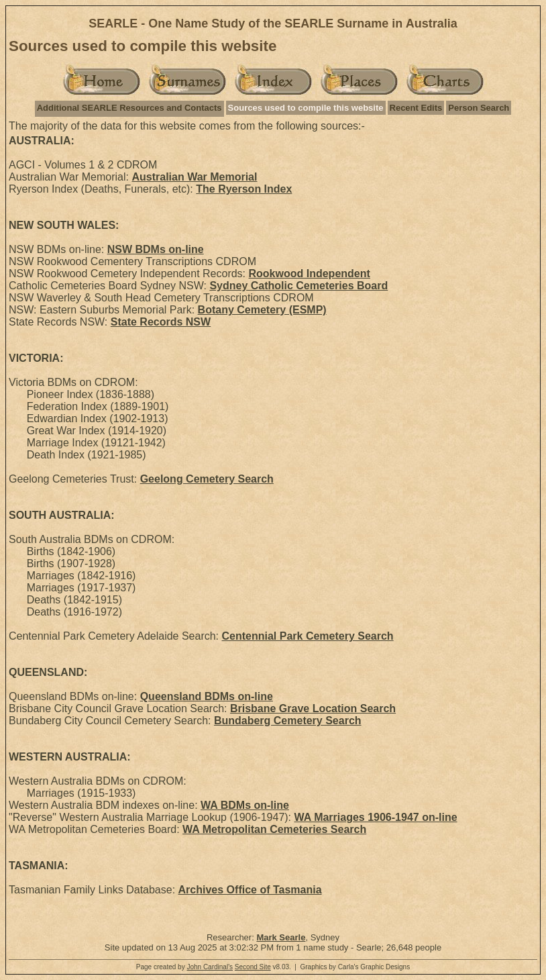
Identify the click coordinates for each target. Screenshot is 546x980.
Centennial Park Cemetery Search (308, 636)
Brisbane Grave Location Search (313, 708)
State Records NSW (161, 322)
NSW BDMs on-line (156, 249)
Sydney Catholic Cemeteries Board (298, 286)
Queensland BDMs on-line (207, 696)
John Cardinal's (210, 967)
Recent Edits (416, 108)
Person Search (479, 108)
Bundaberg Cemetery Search (288, 721)
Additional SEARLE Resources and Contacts (129, 108)
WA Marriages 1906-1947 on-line (376, 817)
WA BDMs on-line (245, 805)
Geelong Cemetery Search (207, 479)
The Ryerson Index (244, 189)
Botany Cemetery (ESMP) (262, 310)
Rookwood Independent (310, 274)
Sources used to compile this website (306, 108)
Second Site (253, 967)
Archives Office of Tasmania (250, 890)
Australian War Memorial (194, 177)
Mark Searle (281, 937)
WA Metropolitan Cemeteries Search (274, 829)
